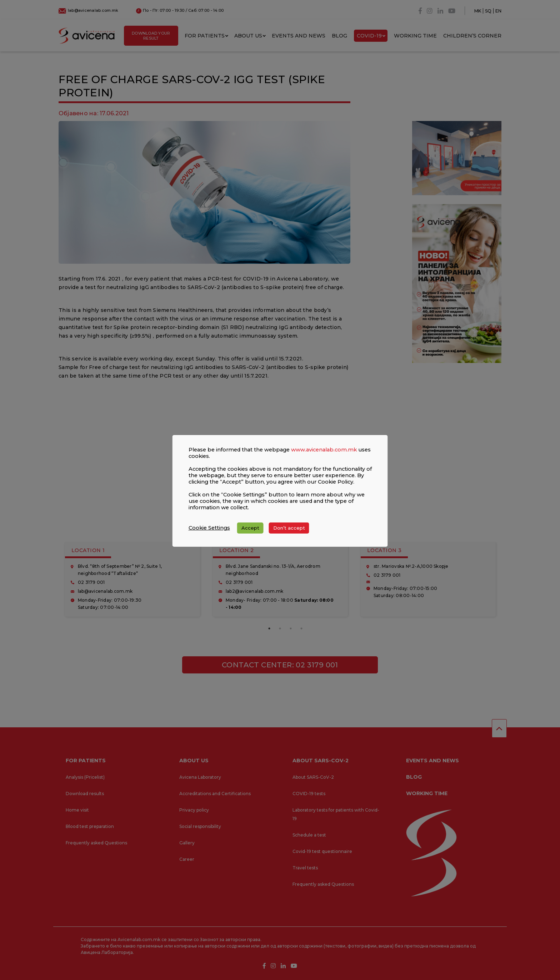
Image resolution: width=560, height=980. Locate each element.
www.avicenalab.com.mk (324, 456)
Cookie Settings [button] (209, 534)
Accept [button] (250, 534)
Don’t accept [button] (289, 534)
